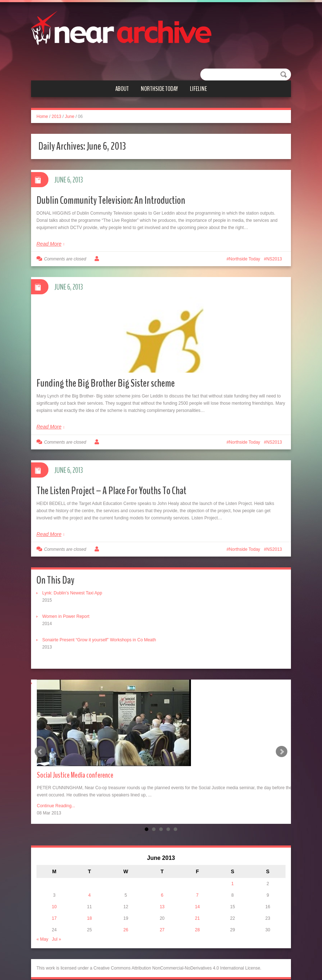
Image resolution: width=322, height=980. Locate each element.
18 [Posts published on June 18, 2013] (89, 908)
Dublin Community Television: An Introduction (111, 200)
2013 (56, 117)
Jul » (56, 929)
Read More (49, 244)
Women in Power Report (66, 606)
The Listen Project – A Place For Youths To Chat (111, 481)
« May (42, 929)
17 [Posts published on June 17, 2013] (54, 908)
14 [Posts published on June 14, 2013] (197, 897)
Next (282, 742)
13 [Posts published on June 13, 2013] (162, 897)
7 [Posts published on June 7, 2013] (197, 885)
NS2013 (274, 259)
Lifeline (198, 89)
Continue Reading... (56, 796)
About (122, 89)
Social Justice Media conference (75, 765)
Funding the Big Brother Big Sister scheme (106, 373)
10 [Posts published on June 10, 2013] (54, 897)
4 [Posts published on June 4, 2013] (89, 885)
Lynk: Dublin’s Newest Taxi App (72, 583)
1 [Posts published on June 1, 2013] (233, 874)
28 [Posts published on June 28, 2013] (197, 920)
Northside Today (159, 89)
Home (42, 117)
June (70, 117)
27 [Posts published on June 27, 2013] (162, 920)
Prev (40, 742)
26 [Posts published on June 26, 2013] (126, 920)
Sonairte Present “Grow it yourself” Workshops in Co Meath (99, 630)
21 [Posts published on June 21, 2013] (197, 908)
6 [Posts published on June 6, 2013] (162, 885)
